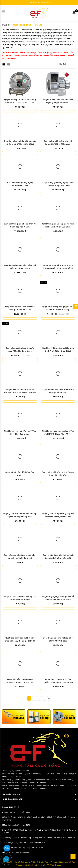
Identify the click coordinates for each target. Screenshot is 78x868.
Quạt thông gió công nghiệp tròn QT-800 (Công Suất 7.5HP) (58, 184)
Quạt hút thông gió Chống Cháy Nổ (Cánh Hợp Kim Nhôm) (20, 225)
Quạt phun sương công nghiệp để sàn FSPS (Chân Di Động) (58, 308)
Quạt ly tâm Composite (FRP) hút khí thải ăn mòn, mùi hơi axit (58, 515)
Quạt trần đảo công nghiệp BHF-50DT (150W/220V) (58, 639)
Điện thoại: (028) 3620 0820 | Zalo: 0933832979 (25, 843)
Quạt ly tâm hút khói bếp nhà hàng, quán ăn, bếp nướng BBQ (20, 515)
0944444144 (44, 3)
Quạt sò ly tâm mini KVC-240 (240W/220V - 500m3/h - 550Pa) (20, 391)
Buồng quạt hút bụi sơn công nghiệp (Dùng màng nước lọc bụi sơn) (58, 681)
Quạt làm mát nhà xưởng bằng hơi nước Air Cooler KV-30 (20, 267)
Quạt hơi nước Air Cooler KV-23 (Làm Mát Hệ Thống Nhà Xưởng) (58, 267)
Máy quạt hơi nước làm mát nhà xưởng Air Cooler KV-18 (20, 308)
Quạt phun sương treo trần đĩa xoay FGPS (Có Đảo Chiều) (20, 350)
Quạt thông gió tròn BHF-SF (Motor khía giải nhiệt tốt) (58, 474)
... (44, 698)
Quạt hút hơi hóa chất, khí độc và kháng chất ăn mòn (58, 391)
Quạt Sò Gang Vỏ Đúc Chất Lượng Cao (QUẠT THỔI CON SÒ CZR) (20, 101)
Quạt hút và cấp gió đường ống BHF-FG (20, 474)
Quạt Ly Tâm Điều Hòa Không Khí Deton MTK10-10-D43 (20, 598)
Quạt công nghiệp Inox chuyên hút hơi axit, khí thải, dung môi (20, 557)
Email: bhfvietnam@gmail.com (17, 852)
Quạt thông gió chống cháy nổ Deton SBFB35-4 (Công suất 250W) (58, 143)
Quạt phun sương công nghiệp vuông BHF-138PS (20, 184)
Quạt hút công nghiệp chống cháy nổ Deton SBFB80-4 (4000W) (20, 143)
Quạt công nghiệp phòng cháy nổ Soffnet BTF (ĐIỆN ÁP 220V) (58, 598)
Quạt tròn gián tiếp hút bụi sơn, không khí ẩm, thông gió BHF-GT (20, 639)
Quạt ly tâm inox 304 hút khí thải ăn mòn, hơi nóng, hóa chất (58, 557)
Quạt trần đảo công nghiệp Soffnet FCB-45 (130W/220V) (20, 681)
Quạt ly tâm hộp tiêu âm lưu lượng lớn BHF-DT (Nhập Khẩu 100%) (58, 432)
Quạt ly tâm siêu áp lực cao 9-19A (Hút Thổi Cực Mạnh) (20, 432)
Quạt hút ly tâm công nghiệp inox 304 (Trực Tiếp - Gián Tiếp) (58, 350)
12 (49, 698)
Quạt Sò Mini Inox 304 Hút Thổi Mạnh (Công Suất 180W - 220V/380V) (58, 101)
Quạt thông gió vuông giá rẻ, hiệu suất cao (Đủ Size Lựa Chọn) (58, 225)
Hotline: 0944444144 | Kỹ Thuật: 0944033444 (23, 847)
